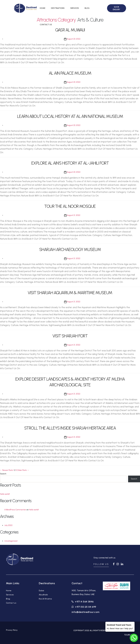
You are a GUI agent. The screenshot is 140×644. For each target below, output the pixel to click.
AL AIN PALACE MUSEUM (70, 73)
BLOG (87, 8)
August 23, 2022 (74, 39)
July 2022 (8, 525)
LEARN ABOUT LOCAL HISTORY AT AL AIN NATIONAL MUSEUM (70, 116)
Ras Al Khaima (45, 599)
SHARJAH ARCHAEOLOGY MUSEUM (70, 250)
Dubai (41, 591)
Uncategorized (11, 541)
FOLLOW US (101, 564)
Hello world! (5, 494)
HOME (43, 8)
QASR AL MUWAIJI (70, 30)
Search (3, 474)
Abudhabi (43, 595)
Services (10, 595)
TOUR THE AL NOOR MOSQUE (70, 206)
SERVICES (75, 8)
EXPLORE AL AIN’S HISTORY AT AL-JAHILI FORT (70, 163)
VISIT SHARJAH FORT (70, 336)
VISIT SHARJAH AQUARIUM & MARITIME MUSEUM (70, 293)
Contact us (11, 603)
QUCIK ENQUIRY (116, 8)
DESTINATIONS (58, 8)
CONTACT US (46, 25)
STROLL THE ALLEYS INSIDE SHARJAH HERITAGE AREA (70, 428)
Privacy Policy (12, 630)
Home (9, 591)
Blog (8, 599)
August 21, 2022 (74, 215)
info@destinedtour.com (86, 612)
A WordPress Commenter (15, 510)
